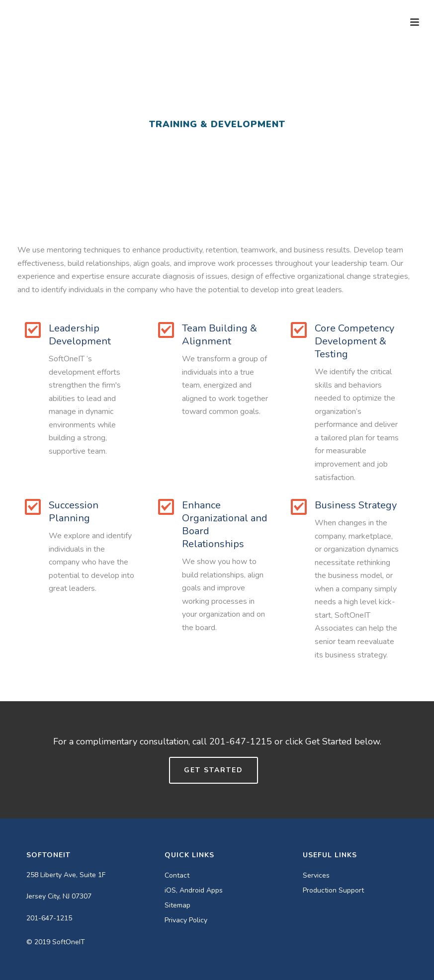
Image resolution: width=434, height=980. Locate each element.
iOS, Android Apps (194, 891)
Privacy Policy (186, 920)
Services (316, 876)
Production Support (333, 891)
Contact (177, 876)
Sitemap (177, 905)
